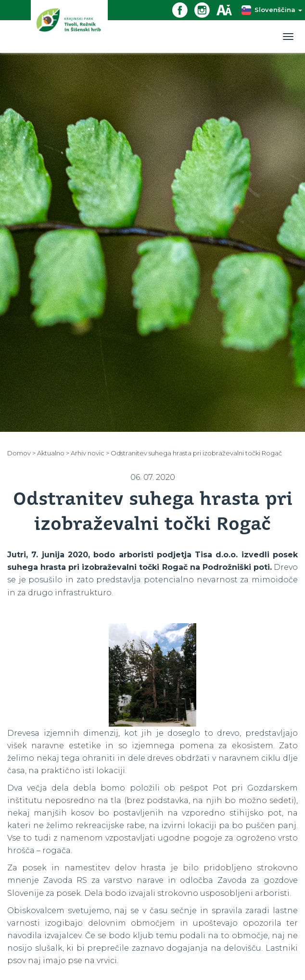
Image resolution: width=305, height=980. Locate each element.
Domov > (21, 453)
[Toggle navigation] (288, 37)
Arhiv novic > (90, 453)
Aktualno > (53, 453)
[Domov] (69, 26)
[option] (152, 675)
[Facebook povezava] (183, 9)
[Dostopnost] (228, 9)
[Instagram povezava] (205, 9)
